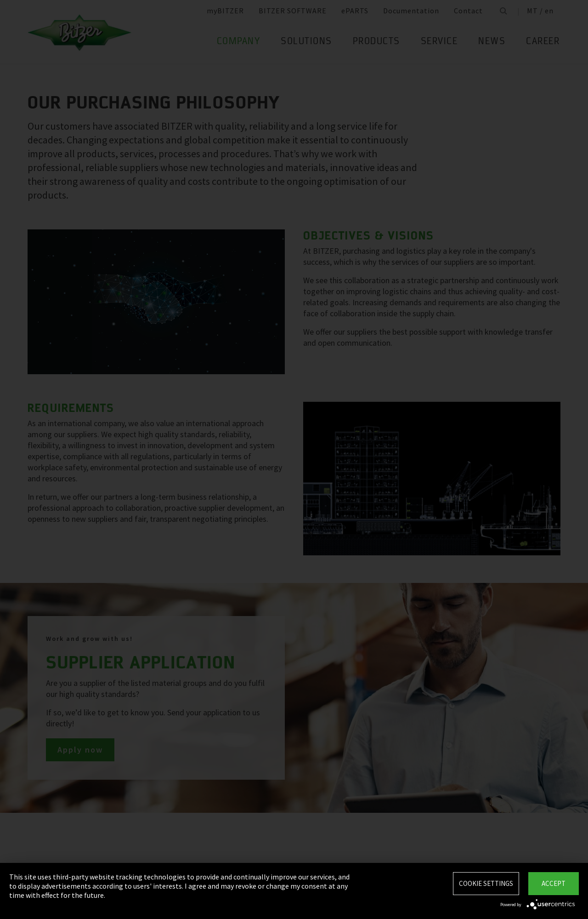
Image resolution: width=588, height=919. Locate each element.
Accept (554, 883)
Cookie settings (486, 883)
